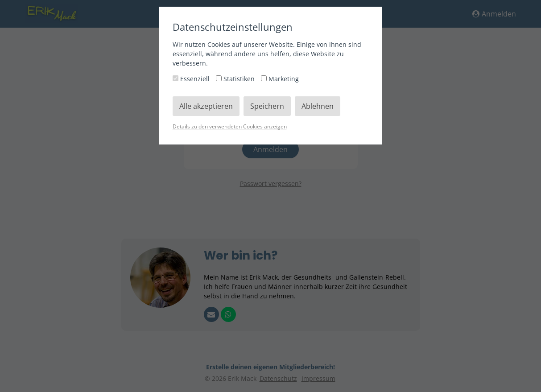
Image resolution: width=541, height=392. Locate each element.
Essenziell (192, 79)
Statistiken (236, 79)
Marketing (280, 79)
